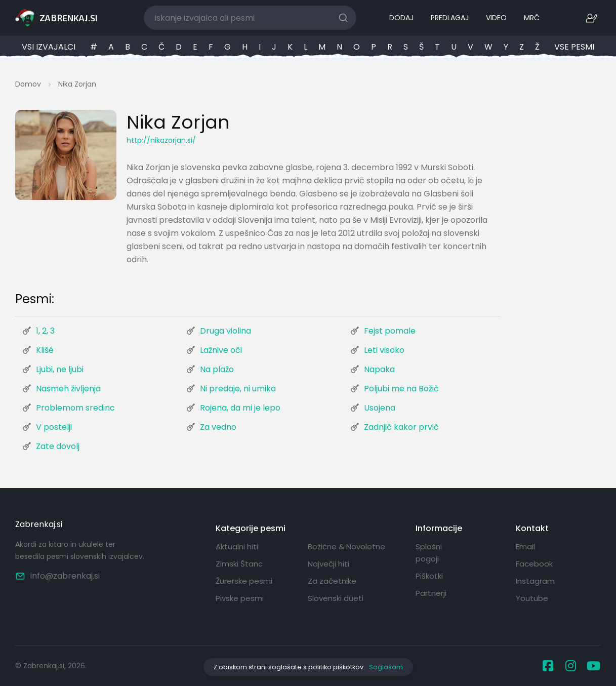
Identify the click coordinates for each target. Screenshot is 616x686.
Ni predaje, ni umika (238, 389)
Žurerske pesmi (244, 581)
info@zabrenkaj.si (57, 576)
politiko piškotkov (336, 667)
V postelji (54, 427)
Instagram (535, 581)
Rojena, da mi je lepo (240, 408)
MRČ (532, 18)
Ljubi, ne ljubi (60, 369)
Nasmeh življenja (68, 389)
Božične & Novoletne (346, 547)
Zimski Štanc (239, 564)
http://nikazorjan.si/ (161, 140)
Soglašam (386, 667)
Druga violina (225, 331)
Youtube (532, 598)
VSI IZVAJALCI (49, 47)
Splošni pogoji (429, 553)
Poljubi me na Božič (401, 389)
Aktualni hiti (237, 547)
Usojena (380, 408)
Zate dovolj (58, 446)
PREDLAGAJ (450, 18)
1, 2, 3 (45, 331)
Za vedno (218, 427)
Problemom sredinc (75, 408)
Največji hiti (328, 564)
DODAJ (401, 18)
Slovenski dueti (336, 598)
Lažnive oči (221, 350)
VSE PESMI (574, 47)
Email (525, 547)
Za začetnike (332, 581)
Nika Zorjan (77, 84)
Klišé (45, 350)
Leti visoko (384, 350)
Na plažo (217, 369)
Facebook (534, 564)
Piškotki (429, 576)
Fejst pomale (390, 331)
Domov (28, 84)
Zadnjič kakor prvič (401, 427)
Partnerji (431, 593)
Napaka (379, 369)
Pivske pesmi (240, 598)
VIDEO (496, 18)
